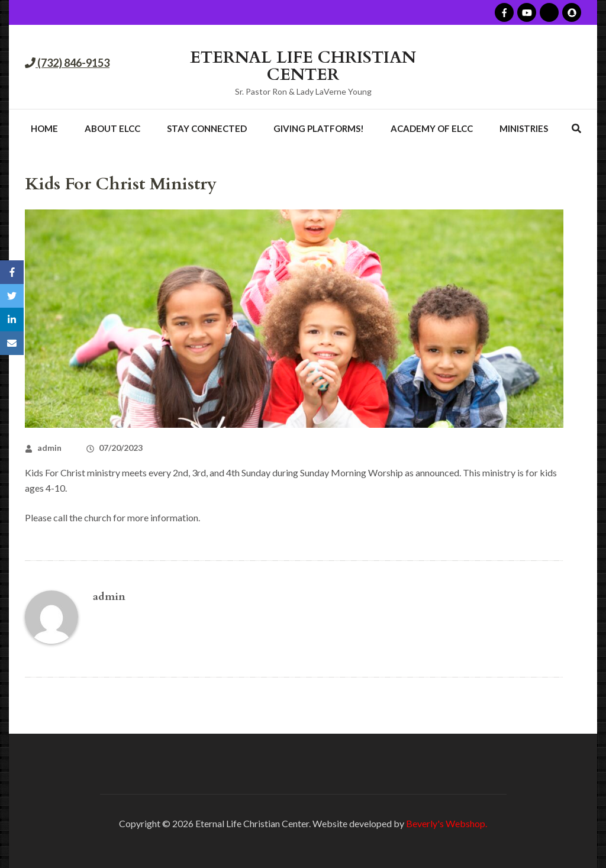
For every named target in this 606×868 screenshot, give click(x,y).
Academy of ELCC (432, 128)
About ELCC (112, 128)
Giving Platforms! (319, 128)
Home (44, 128)
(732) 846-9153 (72, 63)
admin (49, 448)
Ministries (524, 128)
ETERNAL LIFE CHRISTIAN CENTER (303, 66)
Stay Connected (207, 128)
